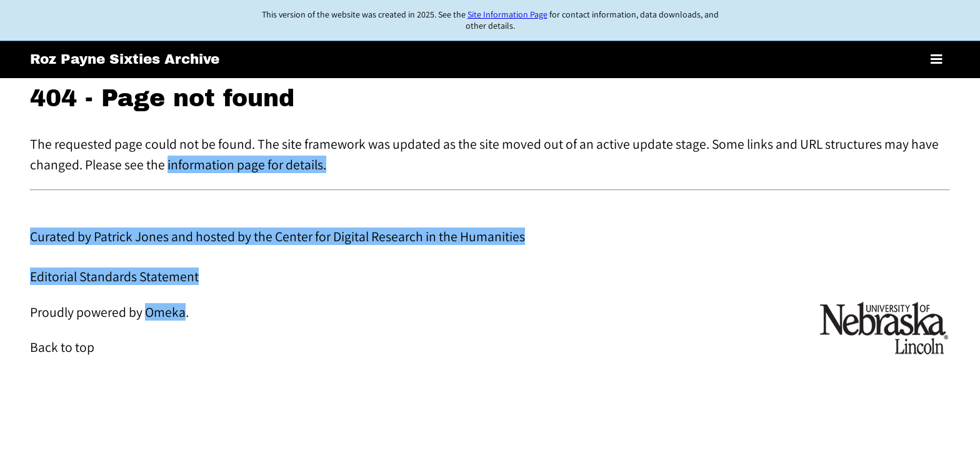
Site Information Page (507, 14)
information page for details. (247, 164)
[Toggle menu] (937, 60)
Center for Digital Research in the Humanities (400, 236)
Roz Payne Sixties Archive (125, 59)
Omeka (165, 312)
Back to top (62, 347)
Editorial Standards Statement (114, 276)
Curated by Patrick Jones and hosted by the (152, 236)
